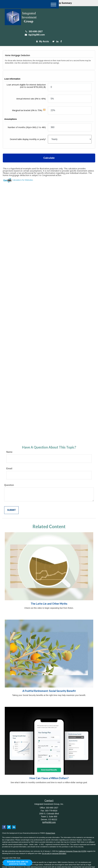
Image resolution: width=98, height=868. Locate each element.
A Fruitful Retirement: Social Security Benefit (49, 691)
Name (9, 452)
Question (9, 485)
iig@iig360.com (34, 35)
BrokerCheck (51, 833)
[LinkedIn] (57, 42)
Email (9, 469)
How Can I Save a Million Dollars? (49, 778)
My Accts (42, 41)
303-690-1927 (34, 31)
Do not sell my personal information (54, 853)
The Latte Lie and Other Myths (49, 604)
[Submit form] (11, 510)
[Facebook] (61, 42)
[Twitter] (53, 42)
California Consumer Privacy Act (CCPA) (72, 851)
